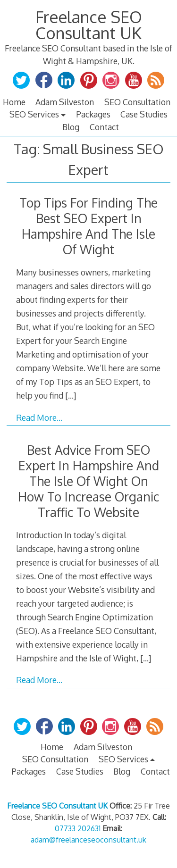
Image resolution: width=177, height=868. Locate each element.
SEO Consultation (137, 102)
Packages (93, 114)
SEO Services (34, 114)
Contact (104, 127)
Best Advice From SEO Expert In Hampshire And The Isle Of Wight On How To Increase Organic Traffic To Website (88, 481)
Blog (71, 127)
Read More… (39, 417)
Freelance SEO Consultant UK (89, 25)
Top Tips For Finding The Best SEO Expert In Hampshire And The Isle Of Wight (88, 226)
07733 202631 (78, 828)
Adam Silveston (65, 102)
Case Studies (144, 114)
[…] (71, 395)
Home (14, 102)
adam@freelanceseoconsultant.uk (88, 840)
